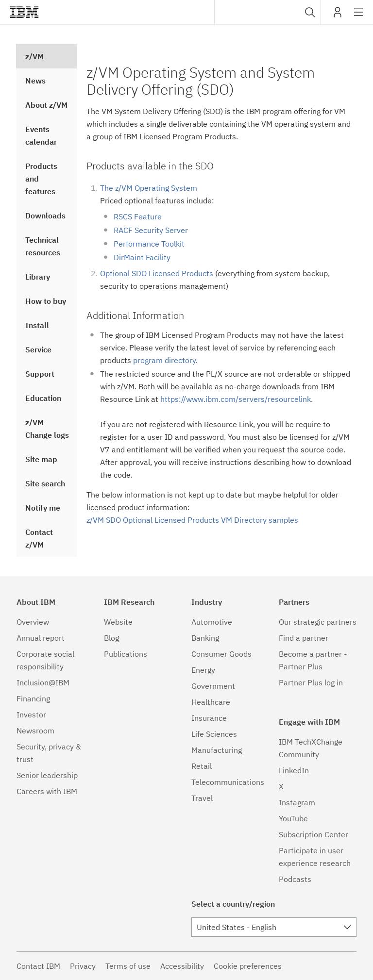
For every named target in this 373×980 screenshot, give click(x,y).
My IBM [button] (338, 16)
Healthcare (211, 702)
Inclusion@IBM (43, 682)
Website (118, 622)
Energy (203, 670)
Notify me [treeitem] (43, 508)
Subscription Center (314, 834)
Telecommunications (228, 782)
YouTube (293, 818)
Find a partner (304, 638)
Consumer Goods (221, 654)
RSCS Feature (138, 216)
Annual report (41, 638)
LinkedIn (294, 770)
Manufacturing (217, 750)
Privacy (83, 966)
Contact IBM (38, 966)
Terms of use (128, 966)
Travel (202, 798)
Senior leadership (47, 775)
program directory (164, 360)
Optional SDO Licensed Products (157, 273)
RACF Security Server (151, 230)
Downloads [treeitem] (45, 216)
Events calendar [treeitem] (41, 135)
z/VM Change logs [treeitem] (47, 429)
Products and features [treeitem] (41, 179)
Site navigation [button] (359, 17)
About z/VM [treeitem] (46, 105)
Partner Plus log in (311, 682)
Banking (205, 638)
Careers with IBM (47, 791)
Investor (31, 714)
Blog (111, 638)
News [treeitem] (35, 81)
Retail (202, 766)
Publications (126, 654)
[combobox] (268, 12)
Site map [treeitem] (41, 459)
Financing (33, 698)
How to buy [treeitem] (46, 301)
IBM (24, 12)
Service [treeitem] (38, 349)
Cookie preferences (248, 966)
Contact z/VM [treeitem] (39, 538)
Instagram (297, 802)
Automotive (212, 622)
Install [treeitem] (37, 325)
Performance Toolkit (149, 244)
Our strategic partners (318, 622)
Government (213, 686)
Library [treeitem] (38, 277)
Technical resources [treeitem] (43, 246)
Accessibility (182, 966)
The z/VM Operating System (149, 188)
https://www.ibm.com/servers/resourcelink (236, 399)
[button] (310, 12)
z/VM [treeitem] (34, 56)
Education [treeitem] (43, 398)
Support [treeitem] (40, 374)
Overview (33, 622)
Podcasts (295, 879)
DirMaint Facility (142, 257)
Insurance (209, 718)
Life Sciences (214, 734)
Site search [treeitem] (45, 483)
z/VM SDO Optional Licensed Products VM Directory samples (192, 520)
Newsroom (35, 731)
